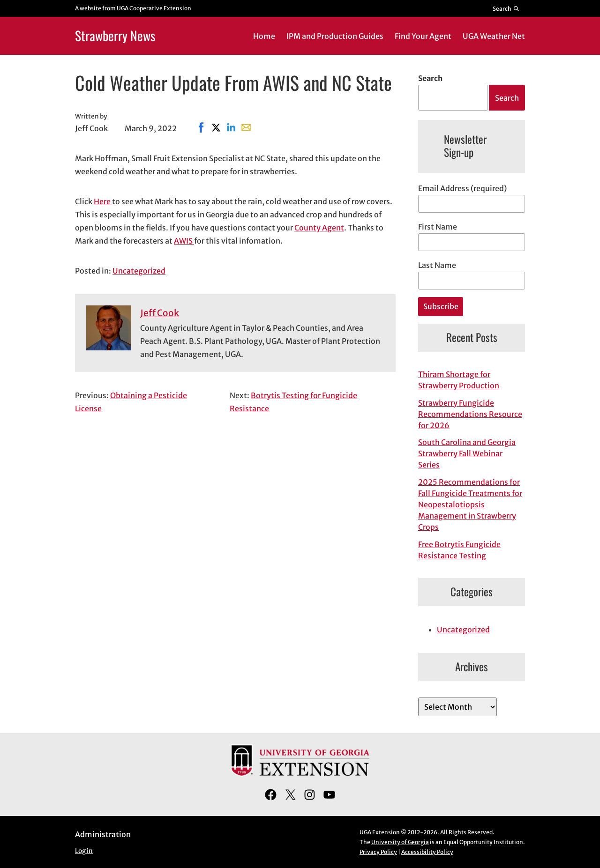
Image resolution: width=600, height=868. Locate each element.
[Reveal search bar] (506, 8)
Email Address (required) (462, 188)
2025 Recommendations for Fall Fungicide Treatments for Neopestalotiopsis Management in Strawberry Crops (470, 504)
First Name (438, 227)
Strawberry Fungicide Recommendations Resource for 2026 (470, 414)
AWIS (184, 241)
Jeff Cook (160, 313)
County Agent (319, 228)
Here (103, 201)
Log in (84, 851)
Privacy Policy (378, 852)
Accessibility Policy (427, 852)
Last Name (437, 265)
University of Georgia (400, 842)
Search (430, 78)
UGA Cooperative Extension (154, 8)
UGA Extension (380, 832)
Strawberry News (115, 35)
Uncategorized (139, 271)
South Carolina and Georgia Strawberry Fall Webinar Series (467, 453)
